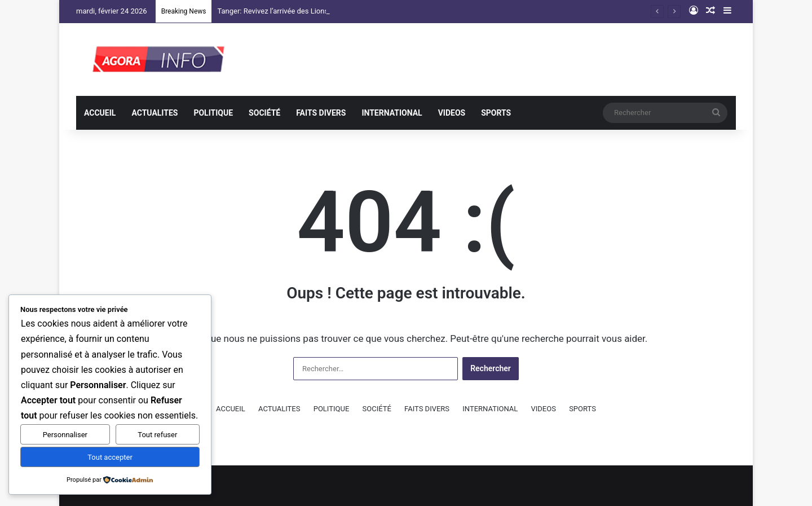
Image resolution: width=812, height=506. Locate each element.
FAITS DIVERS (321, 113)
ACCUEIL (100, 113)
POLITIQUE (213, 113)
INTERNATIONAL (392, 113)
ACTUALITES (155, 113)
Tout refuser (157, 435)
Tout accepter (110, 457)
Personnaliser (65, 435)
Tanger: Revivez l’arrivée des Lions (273, 11)
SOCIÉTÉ (264, 113)
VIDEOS (452, 113)
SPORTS (496, 113)
